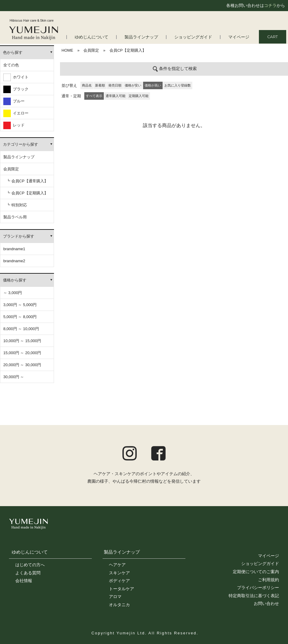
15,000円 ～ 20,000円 (22, 353)
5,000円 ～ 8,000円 (20, 317)
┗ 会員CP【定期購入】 (27, 193)
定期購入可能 (139, 96)
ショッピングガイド (196, 37)
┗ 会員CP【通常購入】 (27, 181)
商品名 (87, 85)
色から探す (13, 52)
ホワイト (16, 77)
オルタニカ (119, 605)
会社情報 (24, 581)
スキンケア (119, 573)
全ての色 (11, 65)
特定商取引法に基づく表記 (254, 596)
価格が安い (133, 85)
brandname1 (14, 249)
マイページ (240, 37)
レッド (14, 125)
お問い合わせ (266, 603)
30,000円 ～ (14, 377)
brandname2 (14, 261)
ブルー (14, 101)
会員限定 (11, 169)
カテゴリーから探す (21, 144)
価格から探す (15, 280)
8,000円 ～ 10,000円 (21, 329)
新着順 (100, 85)
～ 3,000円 (13, 293)
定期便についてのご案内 (256, 572)
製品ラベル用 (15, 217)
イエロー (16, 113)
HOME (67, 50)
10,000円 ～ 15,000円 (22, 341)
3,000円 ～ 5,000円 (20, 305)
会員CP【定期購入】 (128, 50)
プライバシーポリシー (258, 588)
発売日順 (115, 85)
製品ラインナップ (147, 37)
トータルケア (121, 589)
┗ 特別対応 (17, 205)
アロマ (115, 597)
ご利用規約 (268, 580)
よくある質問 (28, 573)
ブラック (16, 89)
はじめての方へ (30, 565)
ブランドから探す (19, 236)
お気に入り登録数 (178, 85)
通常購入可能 (115, 96)
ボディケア (119, 581)
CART (273, 37)
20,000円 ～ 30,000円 (22, 365)
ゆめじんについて (30, 552)
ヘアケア (117, 565)
